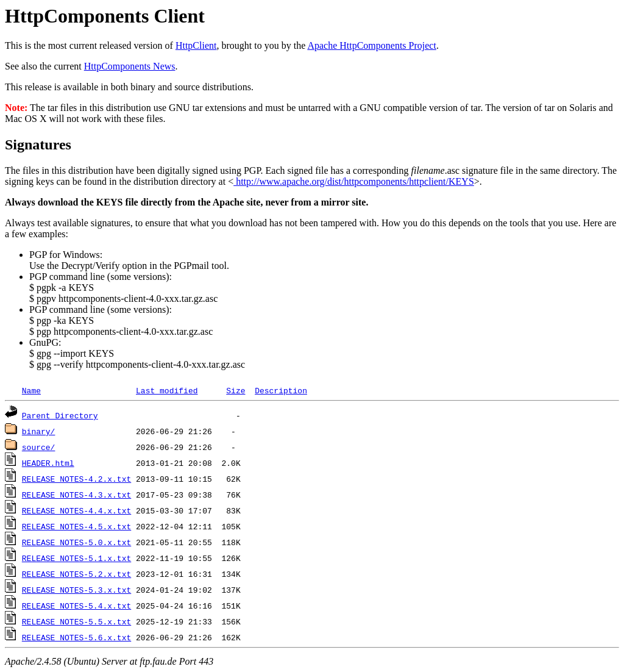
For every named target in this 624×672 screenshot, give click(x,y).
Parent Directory (60, 415)
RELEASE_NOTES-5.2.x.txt (76, 574)
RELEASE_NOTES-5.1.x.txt (76, 558)
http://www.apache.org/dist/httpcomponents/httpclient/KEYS (354, 181)
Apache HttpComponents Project (372, 45)
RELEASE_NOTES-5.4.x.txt (76, 606)
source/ (39, 447)
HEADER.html (48, 463)
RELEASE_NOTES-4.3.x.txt (76, 495)
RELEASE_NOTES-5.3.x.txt (76, 590)
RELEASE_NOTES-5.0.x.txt (76, 542)
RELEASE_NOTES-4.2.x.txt (76, 479)
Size (236, 390)
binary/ (39, 431)
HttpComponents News (130, 66)
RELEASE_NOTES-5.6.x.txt (76, 637)
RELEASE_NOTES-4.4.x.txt (76, 510)
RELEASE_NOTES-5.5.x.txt (76, 621)
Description (281, 390)
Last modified (167, 390)
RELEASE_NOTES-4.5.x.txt (76, 526)
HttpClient (196, 45)
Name (31, 390)
